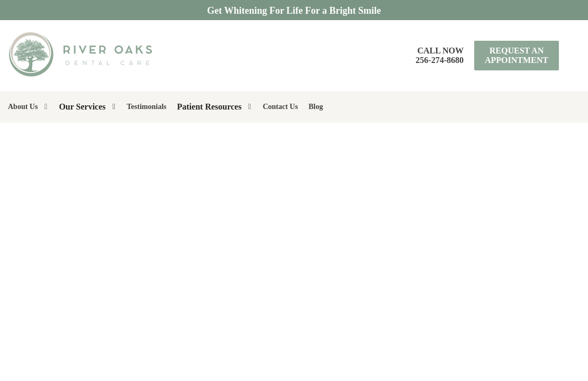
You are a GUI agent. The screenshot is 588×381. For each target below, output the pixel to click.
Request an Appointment (517, 55)
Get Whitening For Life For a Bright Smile (294, 11)
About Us (23, 107)
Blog (316, 107)
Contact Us (280, 107)
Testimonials (147, 107)
